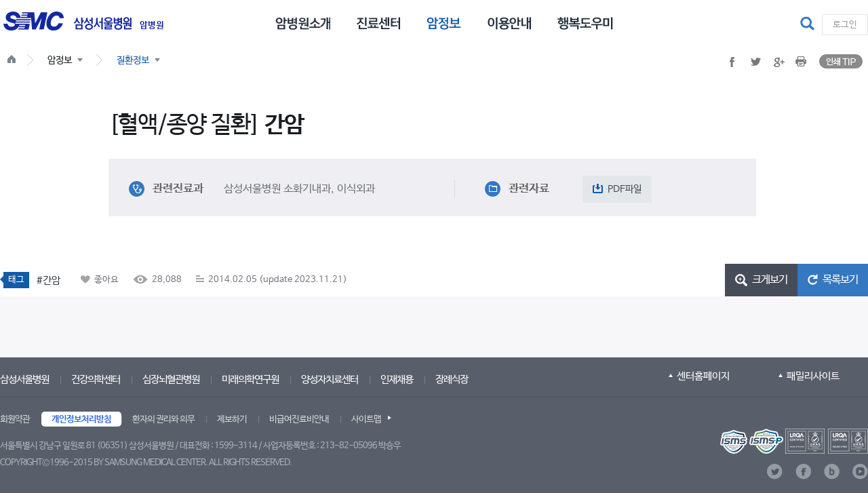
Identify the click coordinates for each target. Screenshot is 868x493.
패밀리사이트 (813, 376)
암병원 (152, 26)
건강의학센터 (96, 379)
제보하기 (232, 419)
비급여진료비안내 (299, 419)
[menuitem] (303, 22)
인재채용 (397, 379)
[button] (809, 24)
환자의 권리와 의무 (163, 419)
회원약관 (15, 419)
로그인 (845, 25)
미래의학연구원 (250, 379)
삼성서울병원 (24, 379)
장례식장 (452, 379)
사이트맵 (366, 419)
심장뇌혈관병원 (171, 379)
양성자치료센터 (330, 379)
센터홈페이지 (703, 376)
